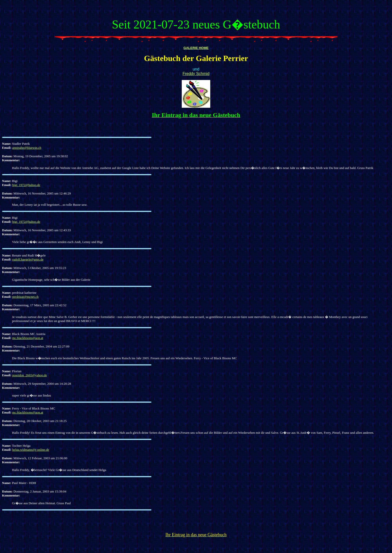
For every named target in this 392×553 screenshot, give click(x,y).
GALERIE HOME (196, 48)
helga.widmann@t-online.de (31, 450)
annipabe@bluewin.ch (27, 148)
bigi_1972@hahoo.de (26, 185)
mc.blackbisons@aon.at (28, 338)
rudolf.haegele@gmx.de (28, 259)
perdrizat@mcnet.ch (25, 297)
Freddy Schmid (196, 74)
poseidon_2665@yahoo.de (30, 375)
